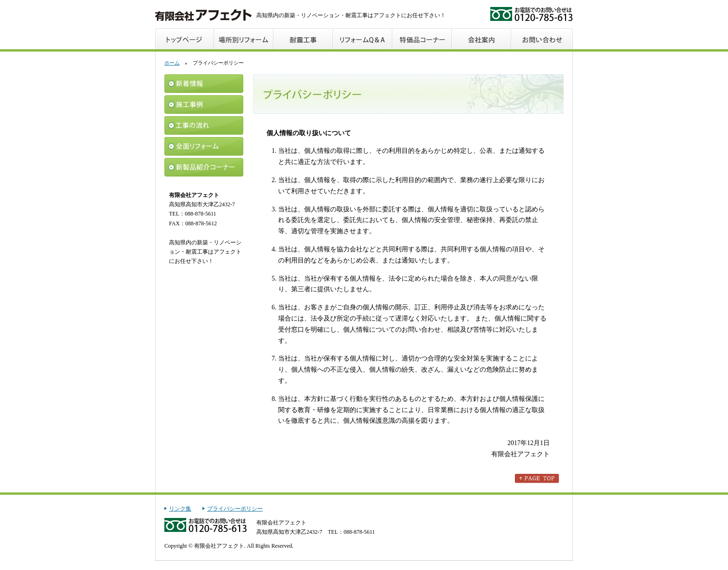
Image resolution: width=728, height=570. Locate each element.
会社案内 (482, 39)
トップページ (185, 39)
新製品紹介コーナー (204, 167)
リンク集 (180, 509)
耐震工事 (304, 39)
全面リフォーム (204, 146)
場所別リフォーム (244, 39)
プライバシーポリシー (235, 509)
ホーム (172, 63)
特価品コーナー (422, 39)
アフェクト (203, 15)
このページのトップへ (537, 478)
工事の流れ (204, 125)
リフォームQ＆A (363, 39)
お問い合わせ (542, 39)
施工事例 (204, 105)
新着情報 (204, 84)
